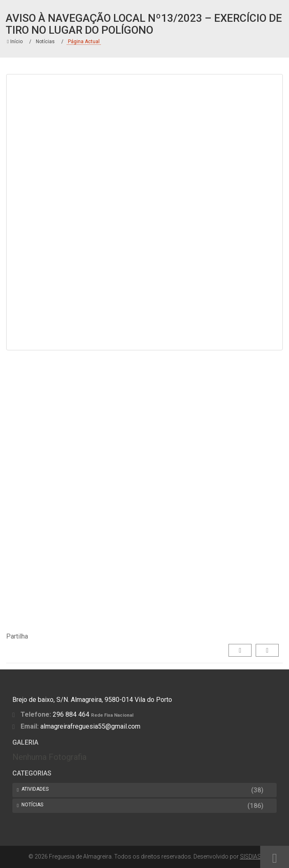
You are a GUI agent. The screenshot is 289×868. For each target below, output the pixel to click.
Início (15, 42)
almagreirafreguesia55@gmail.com (90, 726)
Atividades (35, 789)
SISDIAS (251, 856)
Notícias (45, 42)
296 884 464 (71, 714)
